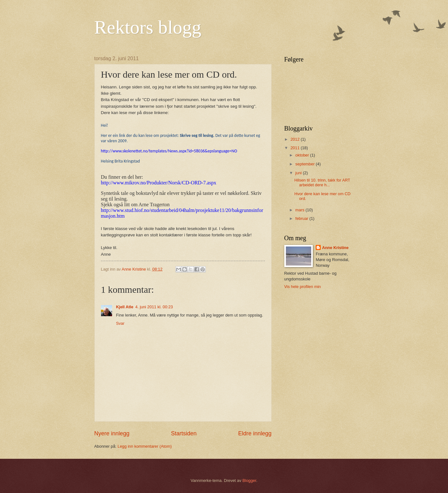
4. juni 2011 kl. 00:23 (154, 307)
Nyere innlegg (112, 433)
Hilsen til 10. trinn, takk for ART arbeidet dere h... (322, 182)
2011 (295, 148)
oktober (303, 155)
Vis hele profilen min (303, 287)
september (306, 164)
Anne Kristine (335, 248)
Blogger (249, 480)
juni (299, 173)
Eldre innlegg (255, 433)
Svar (120, 323)
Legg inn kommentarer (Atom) (145, 446)
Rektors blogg (148, 27)
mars (300, 210)
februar (302, 218)
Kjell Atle (125, 307)
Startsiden (184, 433)
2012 (295, 139)
